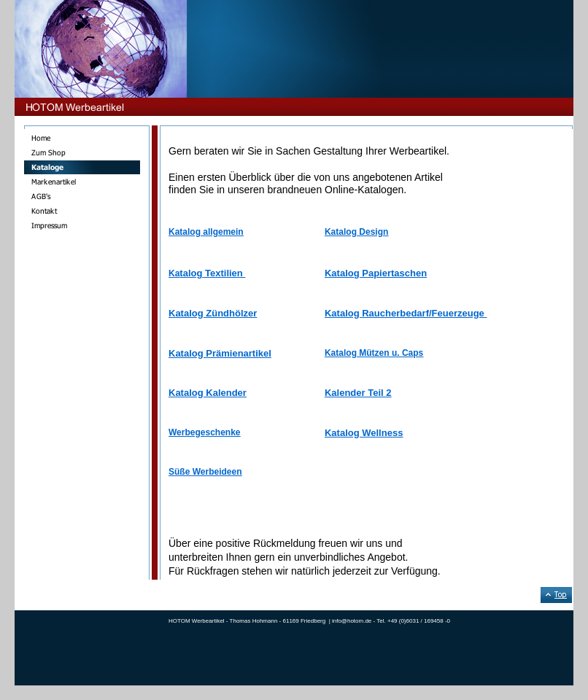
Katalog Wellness (364, 433)
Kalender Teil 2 (358, 393)
